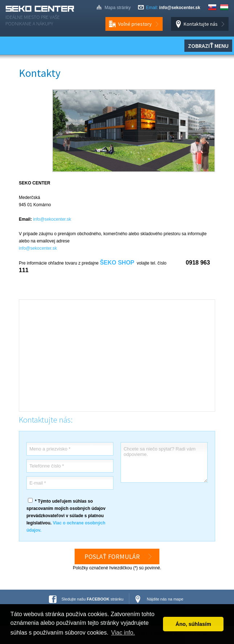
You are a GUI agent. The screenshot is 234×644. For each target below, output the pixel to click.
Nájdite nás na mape (165, 599)
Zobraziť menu (208, 46)
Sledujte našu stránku (93, 599)
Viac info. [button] (123, 633)
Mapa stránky (118, 8)
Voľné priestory (135, 24)
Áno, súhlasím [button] (193, 624)
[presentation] (176, 504)
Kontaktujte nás (201, 24)
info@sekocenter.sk (180, 8)
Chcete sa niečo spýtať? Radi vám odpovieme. (164, 462)
